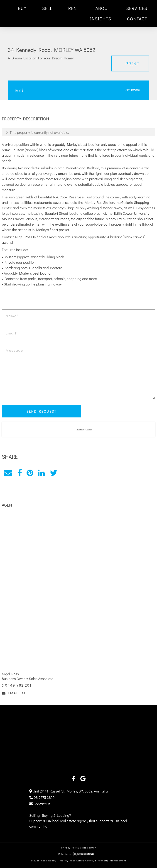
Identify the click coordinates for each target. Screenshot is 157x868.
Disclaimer (89, 847)
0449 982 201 (17, 685)
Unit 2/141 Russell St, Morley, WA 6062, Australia (69, 791)
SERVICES (137, 8)
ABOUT (103, 8)
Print (133, 63)
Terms (89, 430)
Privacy (80, 430)
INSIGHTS (101, 19)
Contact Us (40, 804)
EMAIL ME (15, 693)
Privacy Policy (70, 847)
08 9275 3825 (42, 797)
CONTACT (137, 19)
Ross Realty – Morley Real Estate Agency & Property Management (84, 860)
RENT (74, 8)
